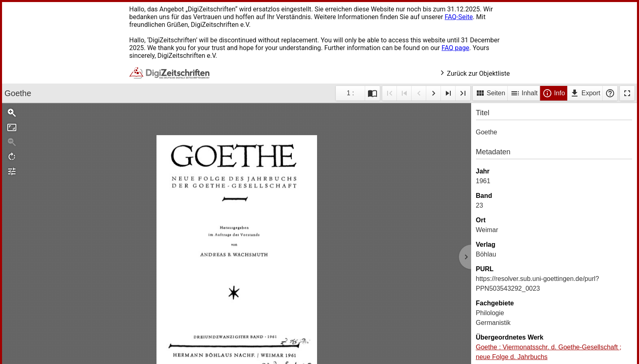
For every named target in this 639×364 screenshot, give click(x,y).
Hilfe (610, 93)
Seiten (490, 93)
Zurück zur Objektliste (475, 73)
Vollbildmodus (627, 93)
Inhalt (524, 93)
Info (554, 93)
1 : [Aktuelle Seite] (350, 93)
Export (585, 93)
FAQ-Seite (459, 17)
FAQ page (455, 48)
